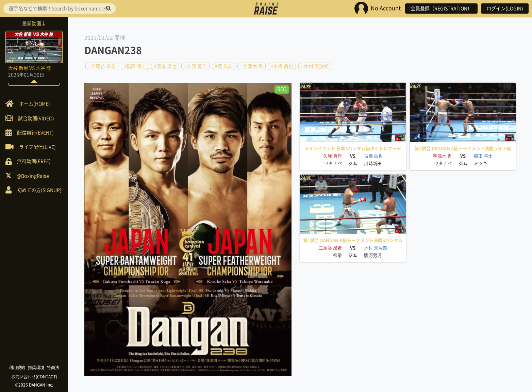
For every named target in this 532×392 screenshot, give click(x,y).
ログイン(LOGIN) (505, 9)
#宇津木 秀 (252, 66)
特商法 (53, 367)
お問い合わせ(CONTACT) (34, 377)
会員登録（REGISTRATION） (441, 9)
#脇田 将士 (135, 66)
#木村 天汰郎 (315, 66)
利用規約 (17, 367)
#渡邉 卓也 (165, 66)
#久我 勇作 (195, 66)
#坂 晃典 (224, 66)
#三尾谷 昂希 (102, 66)
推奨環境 (36, 367)
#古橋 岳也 (282, 66)
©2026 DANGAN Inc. (34, 385)
